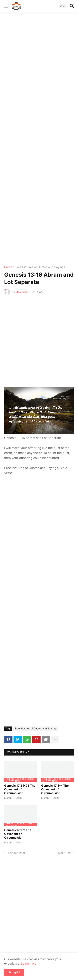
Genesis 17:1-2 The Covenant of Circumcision (18, 834)
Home (8, 267)
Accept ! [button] (14, 972)
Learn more (29, 963)
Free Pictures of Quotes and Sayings (40, 267)
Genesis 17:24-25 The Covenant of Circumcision (20, 789)
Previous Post (16, 853)
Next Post (65, 853)
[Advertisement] (39, 139)
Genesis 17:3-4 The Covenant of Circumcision (55, 789)
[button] (6, 6)
